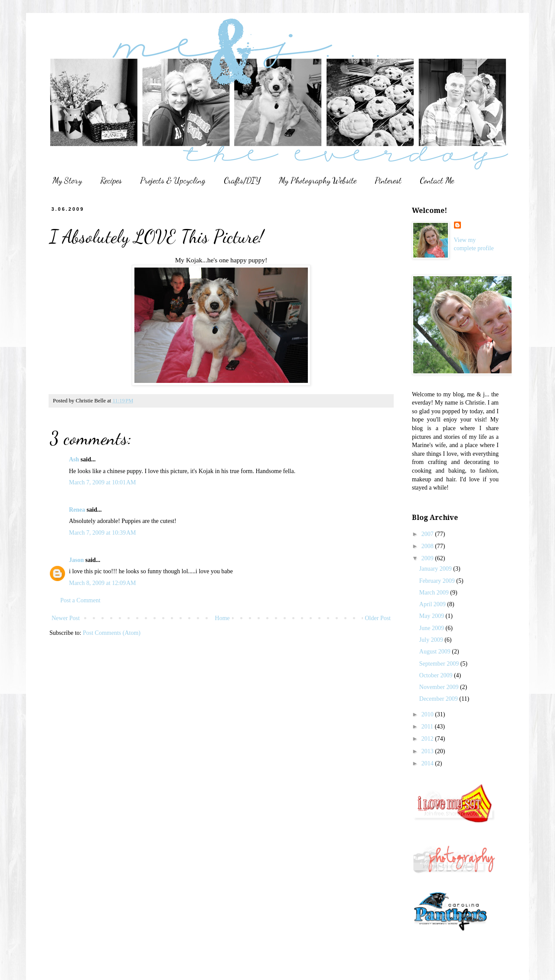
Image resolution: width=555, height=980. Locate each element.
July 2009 (432, 640)
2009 (428, 558)
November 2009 (440, 687)
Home (222, 618)
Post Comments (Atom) (112, 633)
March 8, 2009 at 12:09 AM (103, 583)
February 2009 (438, 581)
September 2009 (440, 664)
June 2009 (433, 628)
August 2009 (436, 652)
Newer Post (66, 618)
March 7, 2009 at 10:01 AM (103, 482)
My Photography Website (318, 180)
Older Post (378, 618)
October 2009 (437, 675)
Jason (76, 560)
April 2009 (433, 604)
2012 (428, 739)
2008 (428, 546)
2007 (428, 534)
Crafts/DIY (242, 180)
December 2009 (439, 699)
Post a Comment (80, 600)
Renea (77, 510)
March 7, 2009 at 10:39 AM (103, 533)
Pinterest (388, 180)
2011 (428, 727)
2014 (428, 763)
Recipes (111, 180)
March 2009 (435, 593)
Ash (74, 459)
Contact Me (437, 180)
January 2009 (436, 569)
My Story (67, 180)
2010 (428, 714)
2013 (428, 751)
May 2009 (433, 616)
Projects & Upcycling (173, 180)
